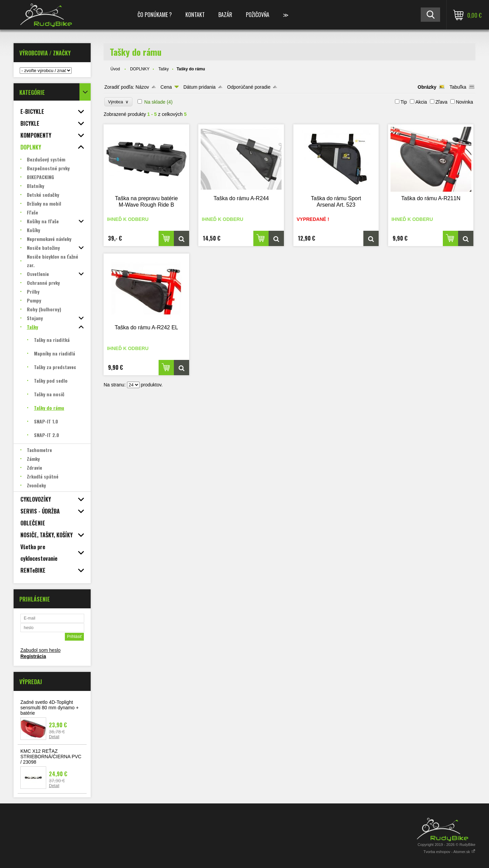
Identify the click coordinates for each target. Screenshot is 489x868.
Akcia (421, 102)
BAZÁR (225, 15)
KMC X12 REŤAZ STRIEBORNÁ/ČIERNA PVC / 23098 (51, 757)
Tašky (164, 69)
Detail (54, 737)
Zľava (441, 102)
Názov (142, 87)
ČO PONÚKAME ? (155, 15)
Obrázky (427, 87)
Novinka (464, 102)
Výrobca (118, 102)
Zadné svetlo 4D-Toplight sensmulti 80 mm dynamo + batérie (50, 708)
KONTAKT (195, 15)
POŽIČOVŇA (258, 15)
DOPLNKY (140, 69)
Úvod (115, 69)
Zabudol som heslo (40, 650)
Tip (404, 102)
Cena (166, 87)
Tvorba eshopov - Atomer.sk (449, 852)
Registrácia (33, 656)
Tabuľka (458, 87)
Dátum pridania (200, 87)
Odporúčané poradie (249, 87)
